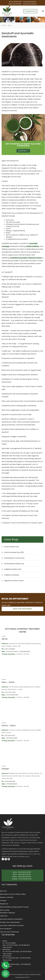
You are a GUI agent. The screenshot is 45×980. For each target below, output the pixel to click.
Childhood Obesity (12, 575)
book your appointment (22, 609)
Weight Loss (4, 904)
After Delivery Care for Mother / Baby (13, 894)
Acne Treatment (6, 929)
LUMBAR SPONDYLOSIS (13, 569)
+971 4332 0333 (10, 735)
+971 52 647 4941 (12, 652)
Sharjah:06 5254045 (30, 4)
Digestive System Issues (14, 581)
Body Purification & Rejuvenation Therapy (14, 907)
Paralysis (3, 901)
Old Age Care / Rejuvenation (10, 922)
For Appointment (30, 11)
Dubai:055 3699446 (30, 2)
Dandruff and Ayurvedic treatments (18, 35)
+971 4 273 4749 (10, 692)
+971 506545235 (11, 784)
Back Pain (3, 891)
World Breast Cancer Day (14, 558)
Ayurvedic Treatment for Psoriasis (12, 925)
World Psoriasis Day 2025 (14, 552)
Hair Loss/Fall (5, 910)
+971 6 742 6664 (10, 943)
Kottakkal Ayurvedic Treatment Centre (26, 258)
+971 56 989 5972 (24, 652)
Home (4, 25)
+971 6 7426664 (10, 649)
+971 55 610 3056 (11, 738)
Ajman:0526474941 (15, 2)
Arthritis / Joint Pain (7, 897)
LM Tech (27, 977)
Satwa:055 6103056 (15, 4)
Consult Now (23, 151)
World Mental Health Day (14, 564)
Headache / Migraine (7, 913)
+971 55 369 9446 (12, 695)
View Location (7, 947)
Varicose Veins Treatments (9, 932)
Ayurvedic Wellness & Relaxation (11, 919)
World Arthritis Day (12, 547)
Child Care (4, 916)
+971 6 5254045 (10, 781)
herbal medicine (32, 246)
